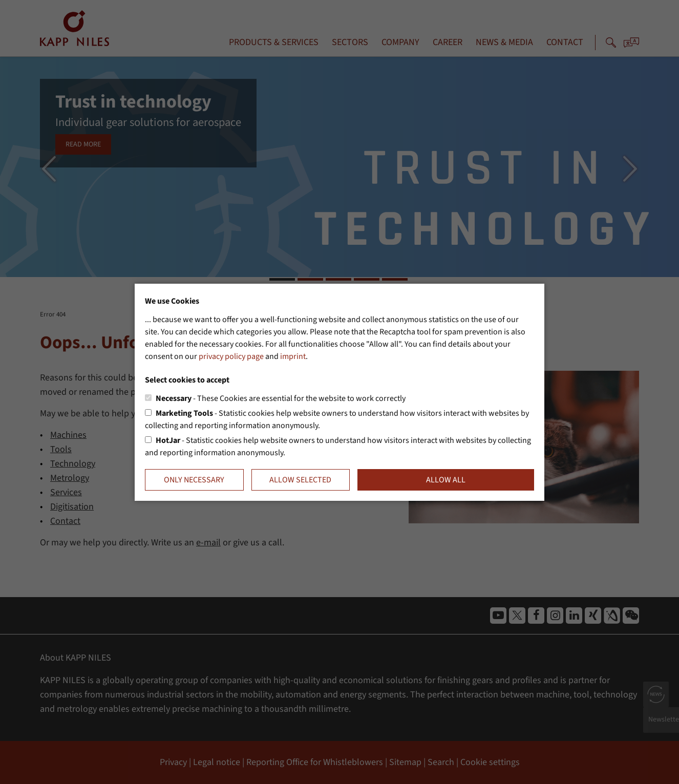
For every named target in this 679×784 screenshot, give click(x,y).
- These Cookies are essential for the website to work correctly (281, 398)
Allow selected (300, 480)
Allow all (446, 480)
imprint (293, 356)
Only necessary (194, 480)
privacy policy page (231, 356)
